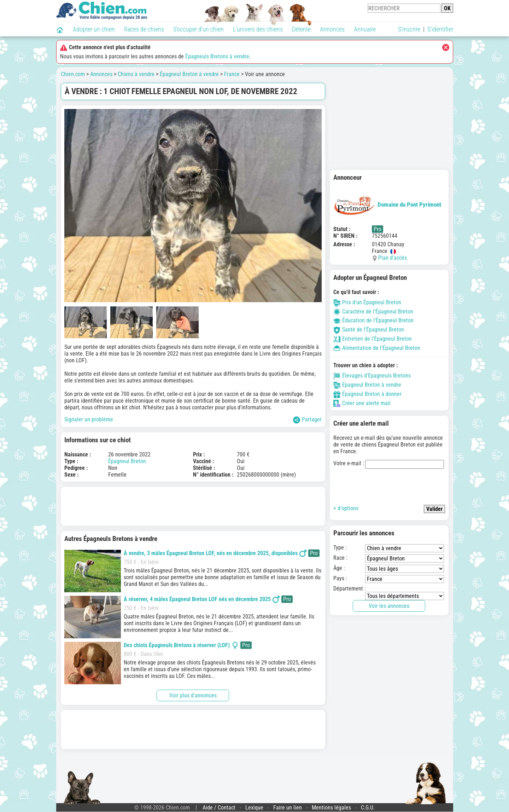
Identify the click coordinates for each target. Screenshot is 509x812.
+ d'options (346, 508)
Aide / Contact (219, 808)
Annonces (332, 29)
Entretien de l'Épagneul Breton (373, 339)
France (232, 74)
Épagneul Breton (127, 461)
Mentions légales (331, 808)
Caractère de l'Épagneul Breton (373, 312)
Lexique (254, 808)
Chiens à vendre (136, 74)
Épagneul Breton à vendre (189, 74)
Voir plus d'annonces (193, 695)
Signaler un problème (89, 419)
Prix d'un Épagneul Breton (367, 302)
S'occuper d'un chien (198, 29)
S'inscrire (409, 29)
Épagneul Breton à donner (367, 394)
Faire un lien (288, 808)
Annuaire (365, 29)
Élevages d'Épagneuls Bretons (372, 376)
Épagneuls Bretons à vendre (217, 56)
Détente (301, 29)
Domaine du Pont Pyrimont (387, 205)
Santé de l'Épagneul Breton (369, 330)
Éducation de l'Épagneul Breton (373, 320)
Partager (307, 420)
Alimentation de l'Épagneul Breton (377, 348)
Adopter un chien (94, 29)
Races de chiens (144, 29)
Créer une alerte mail (362, 403)
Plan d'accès (393, 258)
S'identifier (440, 29)
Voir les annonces (389, 606)
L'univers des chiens (258, 29)
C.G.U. (368, 808)
